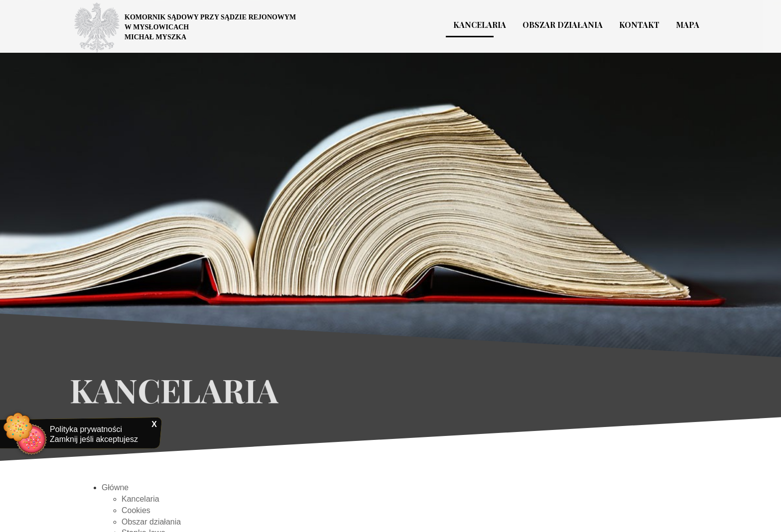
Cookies (136, 514)
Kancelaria (140, 502)
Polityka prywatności (86, 429)
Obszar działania (151, 525)
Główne (115, 491)
